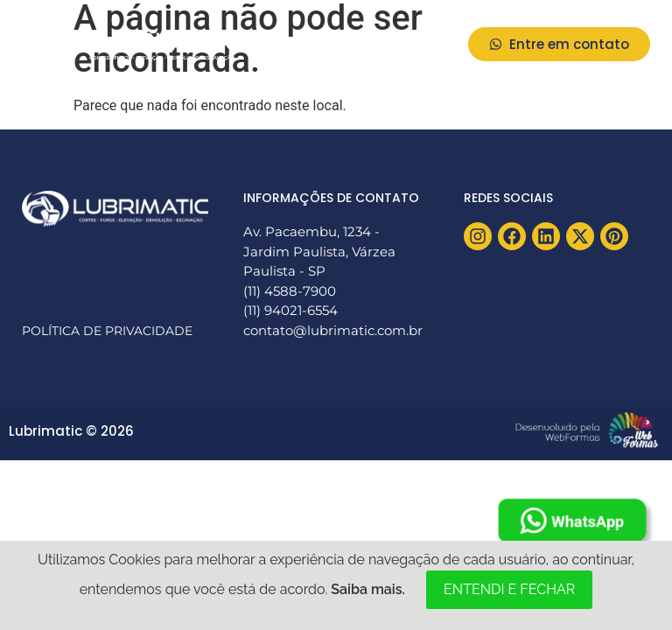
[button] (431, 44)
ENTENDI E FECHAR (509, 589)
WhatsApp (572, 521)
